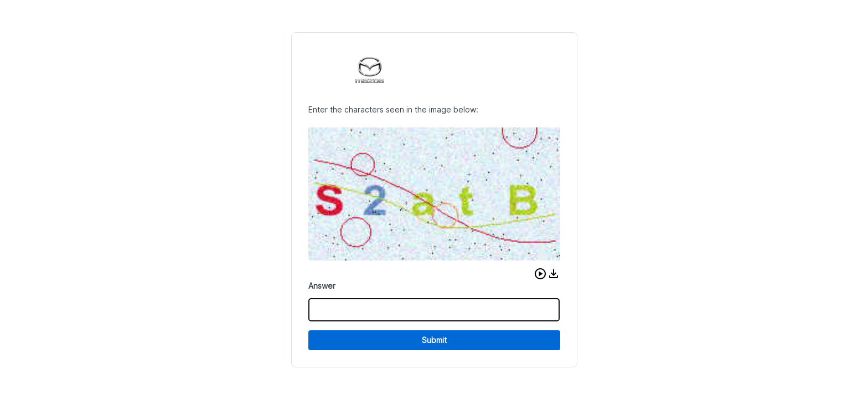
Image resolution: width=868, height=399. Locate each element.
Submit (434, 340)
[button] (540, 274)
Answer (322, 286)
